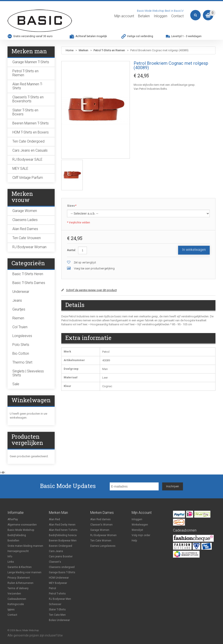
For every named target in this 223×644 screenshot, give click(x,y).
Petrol (52, 588)
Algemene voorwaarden (22, 525)
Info (10, 556)
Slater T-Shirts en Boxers (25, 112)
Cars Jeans (56, 551)
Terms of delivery (18, 588)
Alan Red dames (100, 519)
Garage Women (25, 211)
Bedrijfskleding (17, 535)
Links (11, 562)
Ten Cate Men (57, 615)
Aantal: (71, 250)
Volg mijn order (141, 535)
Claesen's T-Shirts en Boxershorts (28, 99)
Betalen (144, 16)
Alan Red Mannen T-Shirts (28, 86)
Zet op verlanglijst (85, 262)
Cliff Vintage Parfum (28, 178)
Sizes (72, 206)
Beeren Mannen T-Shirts (31, 123)
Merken (84, 50)
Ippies (11, 610)
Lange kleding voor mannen (24, 572)
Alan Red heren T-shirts (63, 530)
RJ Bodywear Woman (29, 247)
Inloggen (161, 16)
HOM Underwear (59, 578)
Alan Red (54, 519)
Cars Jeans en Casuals (30, 150)
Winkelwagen (140, 525)
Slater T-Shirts (57, 610)
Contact (177, 16)
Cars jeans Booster (61, 556)
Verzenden (14, 594)
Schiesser (55, 604)
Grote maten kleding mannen (25, 546)
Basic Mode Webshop (21, 530)
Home (70, 50)
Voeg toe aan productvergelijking (94, 268)
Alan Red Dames (25, 229)
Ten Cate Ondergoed (28, 141)
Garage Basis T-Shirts (62, 572)
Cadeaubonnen (17, 599)
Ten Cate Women (101, 541)
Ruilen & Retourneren (20, 583)
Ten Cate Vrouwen (27, 238)
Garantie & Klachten (20, 567)
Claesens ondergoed (62, 567)
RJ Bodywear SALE (27, 159)
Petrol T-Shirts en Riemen (109, 50)
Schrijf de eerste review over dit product (91, 290)
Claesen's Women (101, 525)
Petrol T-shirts (57, 594)
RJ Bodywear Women (103, 535)
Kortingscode (16, 604)
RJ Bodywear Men (60, 599)
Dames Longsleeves (103, 546)
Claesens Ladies (25, 220)
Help (134, 541)
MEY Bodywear (58, 583)
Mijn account (124, 16)
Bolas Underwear (59, 620)
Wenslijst (137, 530)
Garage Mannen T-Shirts (31, 62)
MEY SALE (20, 169)
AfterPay (13, 519)
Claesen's (55, 562)
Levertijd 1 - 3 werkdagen (186, 36)
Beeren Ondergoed (61, 546)
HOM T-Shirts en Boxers (31, 132)
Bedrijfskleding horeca (63, 535)
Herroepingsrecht (18, 551)
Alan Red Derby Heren (62, 525)
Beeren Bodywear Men (63, 541)
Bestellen (13, 541)
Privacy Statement (19, 578)
